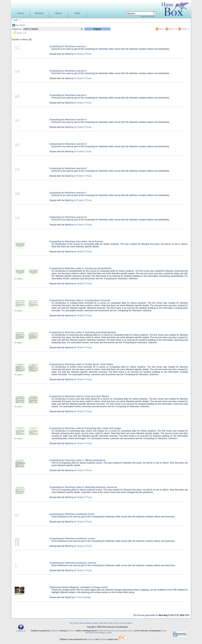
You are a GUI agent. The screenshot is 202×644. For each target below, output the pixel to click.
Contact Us (21, 630)
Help (77, 13)
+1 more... (19, 279)
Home (20, 13)
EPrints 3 (72, 631)
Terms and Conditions (124, 623)
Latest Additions (86, 623)
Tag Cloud (74, 623)
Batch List (22, 33)
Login (16, 20)
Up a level (20, 25)
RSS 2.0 (186, 29)
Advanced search (148, 17)
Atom (161, 29)
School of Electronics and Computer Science (116, 631)
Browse (39, 13)
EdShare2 (54, 631)
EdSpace (91, 639)
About (58, 13)
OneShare (103, 639)
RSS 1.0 (173, 29)
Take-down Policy (106, 623)
